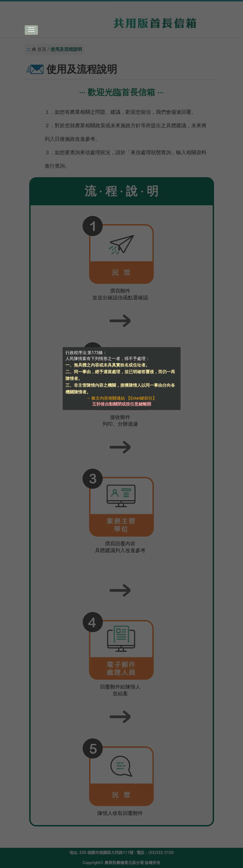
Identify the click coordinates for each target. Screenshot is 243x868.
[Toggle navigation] (31, 30)
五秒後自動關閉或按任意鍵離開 (122, 404)
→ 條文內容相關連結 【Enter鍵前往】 (122, 398)
